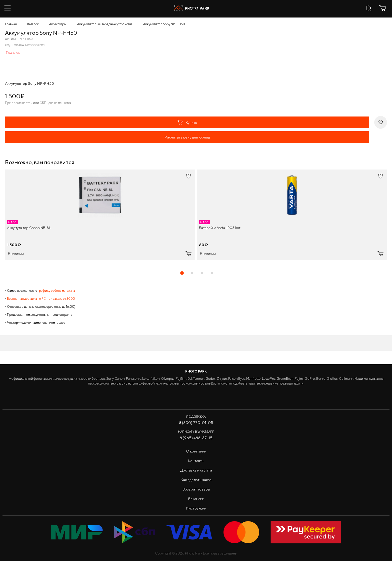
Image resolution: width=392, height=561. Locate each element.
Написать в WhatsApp (196, 432)
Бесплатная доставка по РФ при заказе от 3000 (41, 299)
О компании (196, 451)
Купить (187, 122)
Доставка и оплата (196, 470)
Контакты (196, 461)
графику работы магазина (56, 291)
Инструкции (196, 508)
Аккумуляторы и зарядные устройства (105, 24)
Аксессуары (58, 24)
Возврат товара (196, 489)
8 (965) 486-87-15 (196, 438)
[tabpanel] (100, 215)
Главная (11, 24)
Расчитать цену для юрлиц (187, 137)
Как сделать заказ (196, 480)
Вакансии (196, 499)
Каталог (33, 24)
